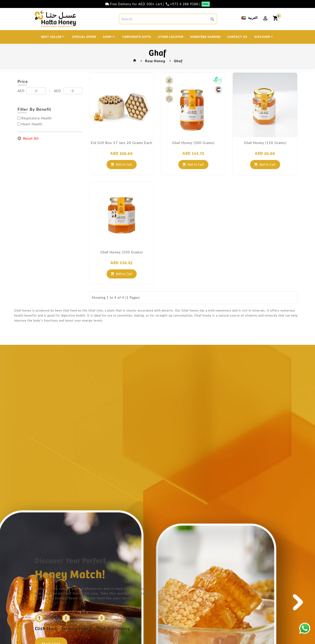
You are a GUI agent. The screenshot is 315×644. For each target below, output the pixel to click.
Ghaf (178, 61)
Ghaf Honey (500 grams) (193, 143)
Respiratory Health (37, 118)
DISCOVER (262, 36)
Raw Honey (155, 61)
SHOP (107, 36)
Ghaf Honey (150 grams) (265, 143)
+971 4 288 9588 (184, 4)
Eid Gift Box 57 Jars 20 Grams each (122, 143)
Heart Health (32, 124)
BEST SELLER (51, 36)
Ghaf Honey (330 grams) (122, 252)
